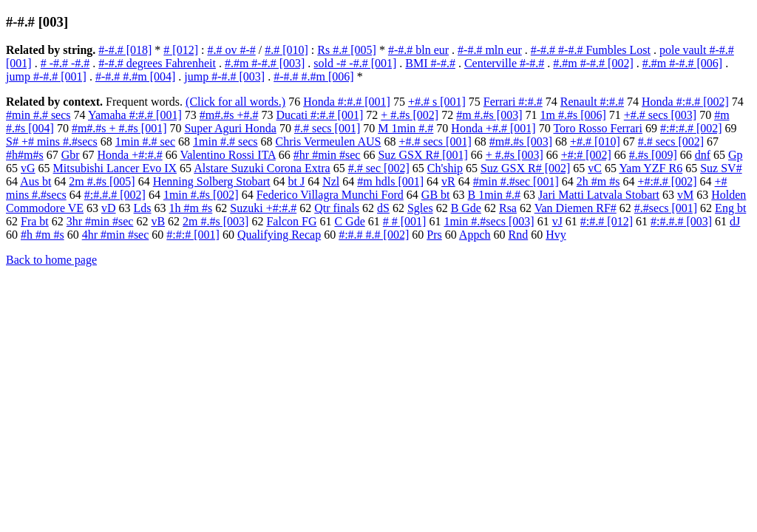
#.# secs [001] (327, 128)
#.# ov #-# (231, 50)
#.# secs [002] (671, 141)
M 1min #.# (405, 128)
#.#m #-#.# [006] (682, 63)
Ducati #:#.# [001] (319, 115)
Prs (434, 235)
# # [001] (405, 221)
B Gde (466, 208)
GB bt (436, 195)
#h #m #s (43, 235)
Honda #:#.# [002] (685, 102)
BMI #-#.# (430, 63)
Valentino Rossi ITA (227, 155)
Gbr (71, 155)
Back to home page (51, 260)
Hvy (556, 235)
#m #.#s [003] (489, 115)
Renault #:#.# (592, 102)
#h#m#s (25, 155)
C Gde (349, 221)
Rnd (519, 235)
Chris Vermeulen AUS (329, 141)
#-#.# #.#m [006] (313, 76)
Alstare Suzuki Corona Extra (262, 168)
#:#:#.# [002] (691, 128)
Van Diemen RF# (576, 208)
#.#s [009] (653, 155)
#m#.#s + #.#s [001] (119, 128)
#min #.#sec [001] (516, 181)
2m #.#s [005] (102, 181)
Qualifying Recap (279, 235)
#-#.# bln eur (418, 50)
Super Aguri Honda (230, 128)
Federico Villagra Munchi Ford (330, 195)
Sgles (420, 208)
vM (685, 195)
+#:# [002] (586, 155)
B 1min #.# (495, 195)
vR (448, 181)
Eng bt (730, 208)
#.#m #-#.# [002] (593, 63)
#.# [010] (286, 50)
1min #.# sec (145, 141)
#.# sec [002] (379, 168)
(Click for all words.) (235, 102)
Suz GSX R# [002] (525, 168)
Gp (736, 155)
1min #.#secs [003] (489, 221)
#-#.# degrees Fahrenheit (157, 63)
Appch (475, 235)
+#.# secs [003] (660, 115)
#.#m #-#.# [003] (265, 63)
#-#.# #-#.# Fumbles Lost (591, 50)
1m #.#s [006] (573, 115)
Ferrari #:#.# (513, 102)
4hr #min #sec (116, 235)
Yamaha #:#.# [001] (135, 115)
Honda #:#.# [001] (347, 102)
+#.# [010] (595, 141)
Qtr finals (337, 208)
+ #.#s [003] (515, 155)
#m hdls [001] (390, 181)
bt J (297, 181)
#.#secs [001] (666, 208)
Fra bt (35, 221)
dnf (703, 155)
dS (383, 208)
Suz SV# (721, 168)
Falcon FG (291, 221)
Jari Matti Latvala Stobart (599, 195)
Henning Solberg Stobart (212, 181)
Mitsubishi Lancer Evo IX (115, 168)
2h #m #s (598, 181)
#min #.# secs (38, 115)
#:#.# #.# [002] (374, 235)
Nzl (331, 181)
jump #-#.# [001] (46, 76)
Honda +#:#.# (130, 155)
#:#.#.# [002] (115, 195)
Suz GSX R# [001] (422, 155)
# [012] (181, 50)
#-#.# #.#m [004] (135, 76)
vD (109, 208)
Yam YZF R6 (651, 168)
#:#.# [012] (607, 221)
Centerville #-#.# (504, 63)
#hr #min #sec (327, 155)
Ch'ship (445, 168)
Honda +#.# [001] (493, 128)
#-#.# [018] (125, 50)
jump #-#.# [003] (224, 76)
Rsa (508, 208)
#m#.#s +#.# (229, 115)
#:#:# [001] (193, 235)
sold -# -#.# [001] (355, 63)
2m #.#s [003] (215, 221)
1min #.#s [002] (201, 195)
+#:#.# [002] (667, 181)
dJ (735, 221)
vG (28, 168)
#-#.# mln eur (490, 50)
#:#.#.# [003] (681, 221)
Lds (143, 208)
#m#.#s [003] (521, 141)
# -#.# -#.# (65, 63)
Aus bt (35, 181)
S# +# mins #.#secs (52, 141)
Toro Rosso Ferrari (598, 128)
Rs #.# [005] (347, 50)
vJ (557, 221)
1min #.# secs (225, 141)
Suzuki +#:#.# (263, 208)
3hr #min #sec (100, 221)
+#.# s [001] (437, 102)
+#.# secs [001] (435, 141)
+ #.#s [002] (410, 115)
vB (158, 221)
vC (595, 168)
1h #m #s (191, 208)
